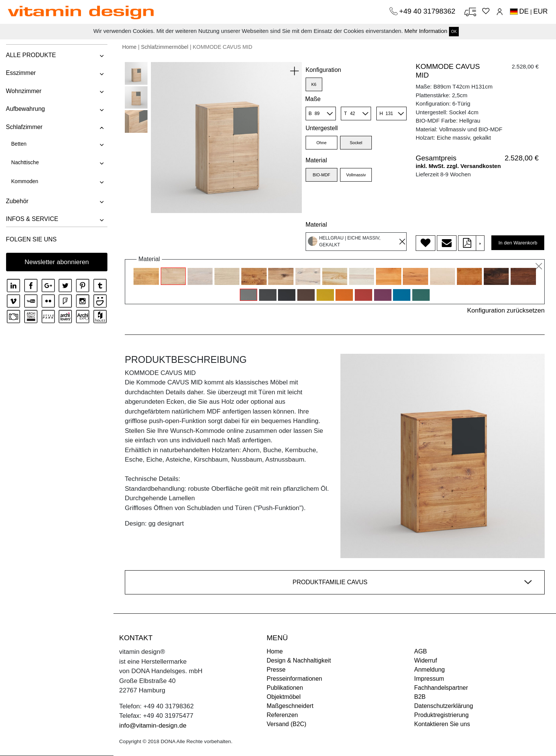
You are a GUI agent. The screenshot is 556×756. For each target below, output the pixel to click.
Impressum (429, 679)
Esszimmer (21, 73)
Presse (276, 670)
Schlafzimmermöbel (165, 47)
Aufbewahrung (25, 109)
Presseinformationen (294, 679)
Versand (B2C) (287, 724)
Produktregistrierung (441, 715)
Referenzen (282, 715)
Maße (313, 99)
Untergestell (322, 128)
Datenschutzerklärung (444, 706)
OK (454, 32)
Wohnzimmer (23, 91)
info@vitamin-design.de (153, 726)
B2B (420, 697)
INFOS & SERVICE (32, 219)
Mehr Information (426, 31)
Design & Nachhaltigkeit (299, 660)
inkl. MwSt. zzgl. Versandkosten (458, 166)
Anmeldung (429, 670)
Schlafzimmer (24, 127)
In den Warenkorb (518, 243)
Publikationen (285, 688)
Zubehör (17, 201)
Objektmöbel (284, 697)
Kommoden (25, 181)
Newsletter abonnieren (57, 262)
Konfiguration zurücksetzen (506, 310)
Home (129, 47)
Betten (19, 144)
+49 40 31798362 (428, 11)
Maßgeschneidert (290, 706)
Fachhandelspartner (441, 688)
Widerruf (426, 660)
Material (316, 160)
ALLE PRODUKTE (31, 55)
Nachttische (25, 162)
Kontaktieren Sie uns (442, 724)
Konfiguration (323, 70)
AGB (421, 651)
